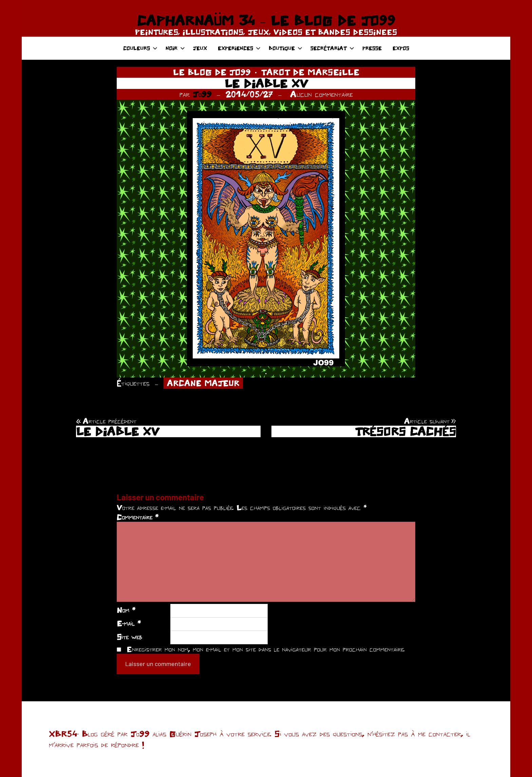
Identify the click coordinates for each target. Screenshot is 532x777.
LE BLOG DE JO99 (212, 72)
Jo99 (202, 94)
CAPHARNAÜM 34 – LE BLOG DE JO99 (266, 20)
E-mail (129, 623)
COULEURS (140, 48)
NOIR (175, 48)
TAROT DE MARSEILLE (310, 72)
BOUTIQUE (286, 48)
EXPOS (401, 48)
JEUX (200, 48)
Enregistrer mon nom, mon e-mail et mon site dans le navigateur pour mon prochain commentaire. (266, 649)
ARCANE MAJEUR (203, 383)
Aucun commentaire (321, 94)
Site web (129, 637)
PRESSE (372, 48)
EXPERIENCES (239, 48)
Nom (126, 610)
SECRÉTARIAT (332, 48)
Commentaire (138, 517)
